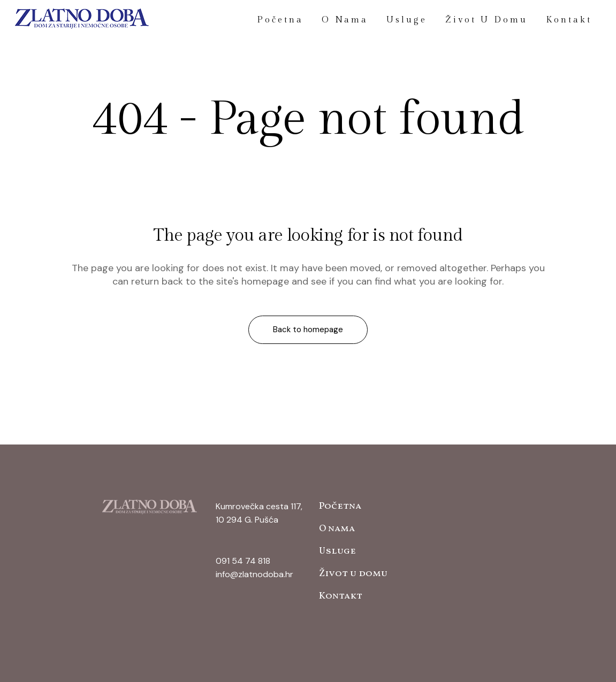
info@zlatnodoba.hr (254, 574)
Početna (340, 506)
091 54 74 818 (243, 561)
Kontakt (341, 596)
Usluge (337, 551)
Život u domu (353, 574)
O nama (337, 529)
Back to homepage (308, 329)
